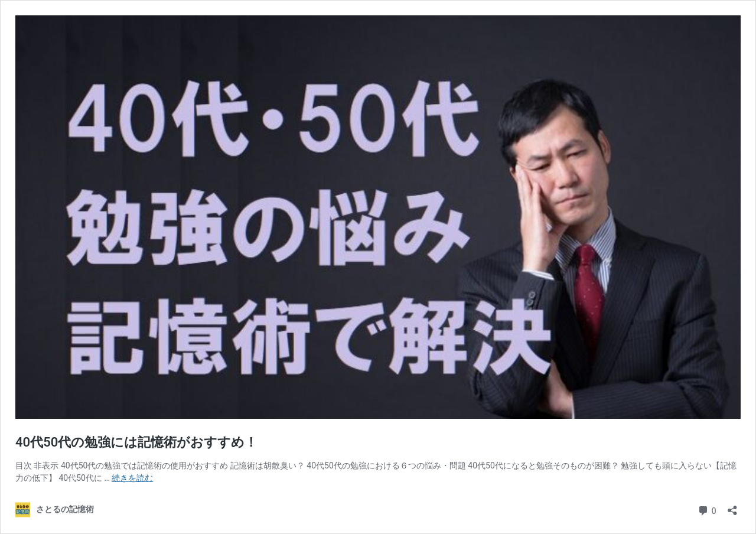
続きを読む (132, 478)
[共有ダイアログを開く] (732, 507)
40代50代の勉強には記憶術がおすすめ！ (136, 442)
